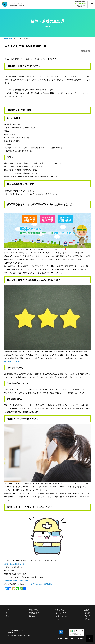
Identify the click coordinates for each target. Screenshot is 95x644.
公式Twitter (48, 584)
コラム (7, 613)
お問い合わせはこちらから (14, 564)
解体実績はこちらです (13, 362)
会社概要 (86, 610)
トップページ (9, 610)
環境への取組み (60, 610)
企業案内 (87, 613)
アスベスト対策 (61, 613)
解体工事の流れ (34, 610)
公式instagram (37, 584)
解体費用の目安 (34, 613)
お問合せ (8, 616)
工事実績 (32, 616)
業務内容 (87, 616)
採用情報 (87, 619)
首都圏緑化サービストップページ (17, 581)
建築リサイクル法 (62, 616)
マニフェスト (60, 619)
